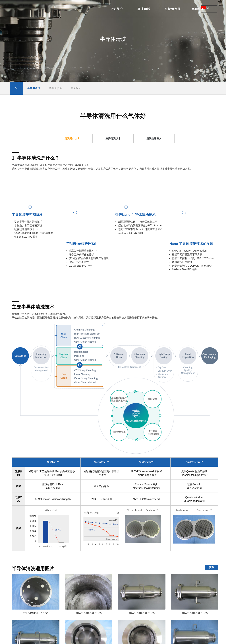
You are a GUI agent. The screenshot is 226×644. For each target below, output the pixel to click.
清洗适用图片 (154, 138)
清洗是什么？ (72, 138)
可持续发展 (121, 9)
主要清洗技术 (113, 138)
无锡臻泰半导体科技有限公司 (44, 9)
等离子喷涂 (55, 88)
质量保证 (76, 88)
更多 (212, 567)
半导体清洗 (34, 88)
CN (208, 9)
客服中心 (147, 9)
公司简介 (65, 9)
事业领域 (92, 9)
